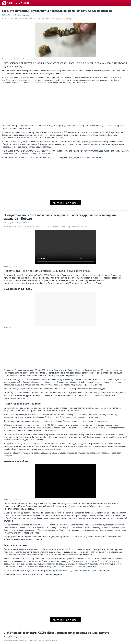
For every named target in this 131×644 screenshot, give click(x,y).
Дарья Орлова (23, 15)
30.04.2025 (6, 15)
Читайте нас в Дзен (66, 203)
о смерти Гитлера (92, 157)
